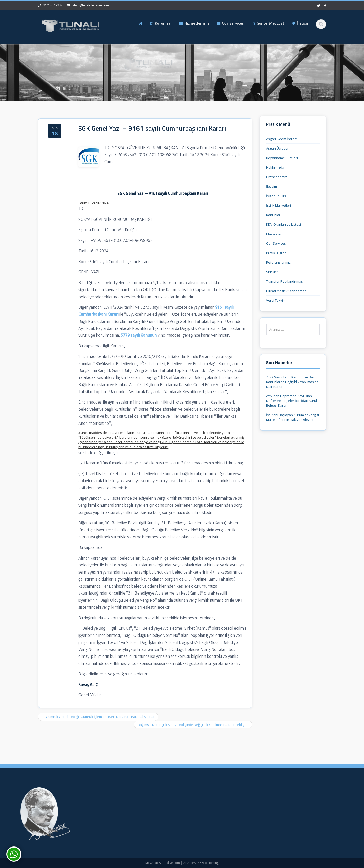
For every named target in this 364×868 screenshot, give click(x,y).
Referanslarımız (278, 262)
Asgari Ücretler (277, 148)
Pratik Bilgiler (276, 253)
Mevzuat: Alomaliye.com (163, 863)
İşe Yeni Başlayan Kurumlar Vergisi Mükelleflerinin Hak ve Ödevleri (293, 417)
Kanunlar (273, 215)
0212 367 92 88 (53, 5)
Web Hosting (209, 863)
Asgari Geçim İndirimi (282, 139)
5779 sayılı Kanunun (139, 335)
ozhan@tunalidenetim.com (90, 5)
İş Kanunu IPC (277, 196)
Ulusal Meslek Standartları (286, 291)
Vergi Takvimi (276, 300)
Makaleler (274, 234)
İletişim (271, 186)
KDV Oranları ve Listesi (283, 224)
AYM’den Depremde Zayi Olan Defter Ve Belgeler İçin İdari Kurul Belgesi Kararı (292, 401)
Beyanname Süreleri (282, 158)
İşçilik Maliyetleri (279, 205)
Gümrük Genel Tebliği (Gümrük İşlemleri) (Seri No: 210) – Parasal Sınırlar (98, 717)
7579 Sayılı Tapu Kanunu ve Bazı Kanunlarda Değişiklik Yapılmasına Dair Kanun (292, 382)
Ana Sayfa (156, 799)
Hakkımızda (275, 167)
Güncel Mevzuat (160, 825)
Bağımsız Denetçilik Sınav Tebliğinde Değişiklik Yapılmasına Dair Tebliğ (193, 725)
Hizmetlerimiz (277, 177)
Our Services (276, 243)
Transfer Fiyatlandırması (285, 281)
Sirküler (272, 272)
